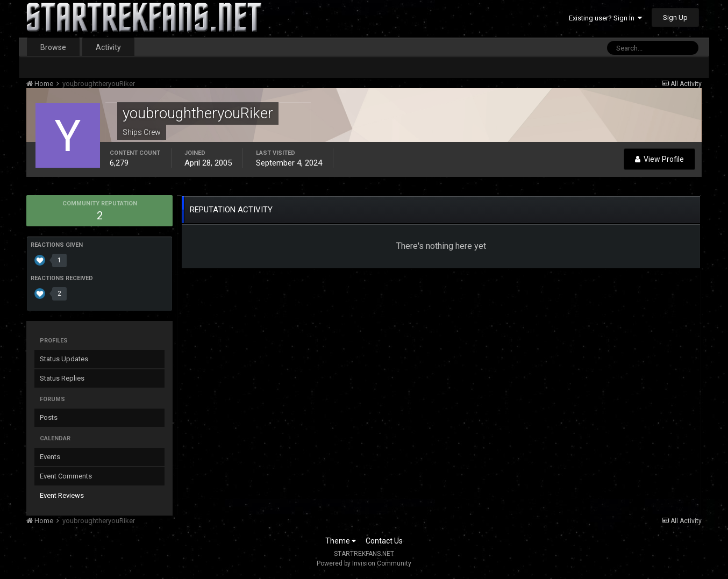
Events (50, 457)
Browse (53, 47)
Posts (49, 417)
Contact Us (384, 541)
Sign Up (675, 17)
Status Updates (64, 359)
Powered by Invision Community (364, 563)
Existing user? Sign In (605, 18)
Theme (341, 541)
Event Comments (66, 476)
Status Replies (62, 378)
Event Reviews (62, 495)
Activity (108, 47)
